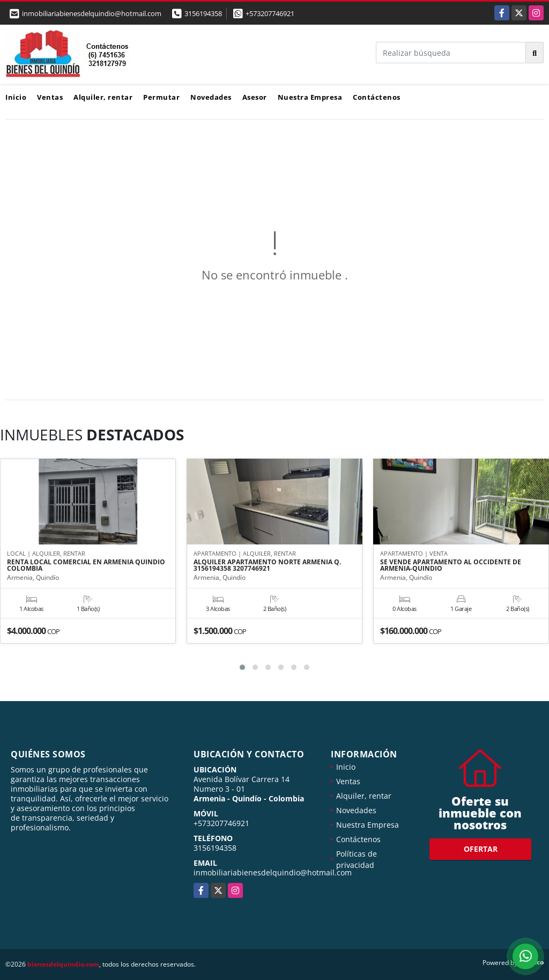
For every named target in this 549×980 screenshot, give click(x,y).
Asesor (255, 97)
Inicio (16, 97)
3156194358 (203, 13)
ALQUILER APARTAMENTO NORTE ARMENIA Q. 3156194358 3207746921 (267, 566)
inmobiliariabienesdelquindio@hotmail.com (273, 872)
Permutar (161, 97)
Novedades (211, 97)
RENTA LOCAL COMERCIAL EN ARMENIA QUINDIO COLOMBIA (86, 566)
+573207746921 (270, 13)
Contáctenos (377, 97)
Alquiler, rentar (103, 97)
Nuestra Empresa (310, 97)
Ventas (50, 97)
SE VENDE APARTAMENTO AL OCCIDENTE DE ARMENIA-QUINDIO (451, 566)
